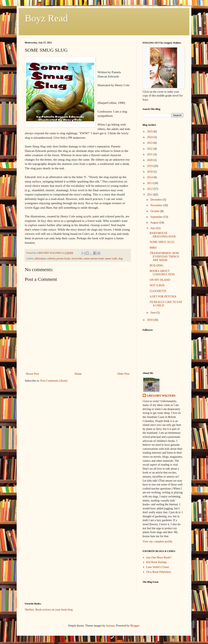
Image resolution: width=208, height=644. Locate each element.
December (157, 200)
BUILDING (157, 266)
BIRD (153, 248)
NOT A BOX (157, 285)
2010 (150, 320)
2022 (150, 149)
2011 (150, 195)
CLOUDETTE (158, 291)
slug (120, 259)
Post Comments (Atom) (54, 381)
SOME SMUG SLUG (162, 242)
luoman (110, 626)
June (153, 313)
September (157, 217)
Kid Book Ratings (157, 562)
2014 (150, 177)
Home (78, 374)
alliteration (40, 259)
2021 (150, 154)
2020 (150, 160)
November (157, 205)
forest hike (77, 259)
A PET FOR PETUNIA (163, 297)
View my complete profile (158, 541)
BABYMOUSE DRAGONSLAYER (163, 235)
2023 (150, 143)
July (153, 228)
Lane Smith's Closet (158, 567)
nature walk (111, 259)
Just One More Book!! (159, 558)
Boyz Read (46, 18)
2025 (150, 131)
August (155, 223)
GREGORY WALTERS (161, 396)
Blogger (135, 626)
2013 (150, 183)
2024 (150, 137)
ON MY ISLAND (160, 280)
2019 (150, 166)
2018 (150, 172)
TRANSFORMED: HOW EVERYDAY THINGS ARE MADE (164, 257)
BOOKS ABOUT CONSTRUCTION (162, 273)
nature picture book (94, 259)
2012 (150, 189)
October (155, 211)
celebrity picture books (59, 259)
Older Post (123, 374)
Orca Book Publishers (159, 572)
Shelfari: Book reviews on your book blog (49, 610)
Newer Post (32, 374)
